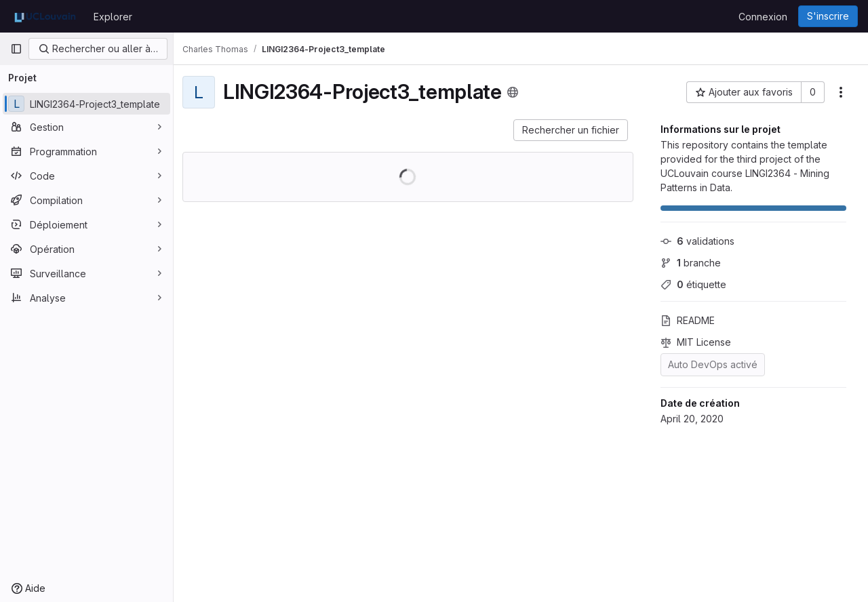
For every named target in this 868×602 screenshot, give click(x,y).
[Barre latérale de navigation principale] (16, 49)
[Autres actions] (841, 92)
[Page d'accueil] (45, 16)
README (688, 320)
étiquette (693, 284)
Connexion (763, 17)
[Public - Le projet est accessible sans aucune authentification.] (520, 92)
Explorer (113, 17)
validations (697, 241)
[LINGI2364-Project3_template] (86, 104)
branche (691, 263)
